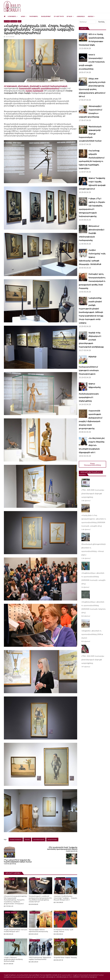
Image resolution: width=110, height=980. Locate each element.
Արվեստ (69, 16)
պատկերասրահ (39, 839)
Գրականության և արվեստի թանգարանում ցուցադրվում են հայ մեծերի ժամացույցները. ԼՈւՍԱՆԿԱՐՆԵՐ (40, 899)
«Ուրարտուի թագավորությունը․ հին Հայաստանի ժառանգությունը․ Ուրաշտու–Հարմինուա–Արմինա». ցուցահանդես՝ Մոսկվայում (15, 900)
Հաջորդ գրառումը (72, 851)
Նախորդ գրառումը (10, 864)
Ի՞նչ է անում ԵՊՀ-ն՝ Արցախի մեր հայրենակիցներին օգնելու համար (18, 861)
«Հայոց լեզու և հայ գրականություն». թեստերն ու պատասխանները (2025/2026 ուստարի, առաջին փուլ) (94, 521)
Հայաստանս (81, 16)
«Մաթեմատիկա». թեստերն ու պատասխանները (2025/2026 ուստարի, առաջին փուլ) (93, 578)
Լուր (19, 21)
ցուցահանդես (52, 839)
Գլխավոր (14, 21)
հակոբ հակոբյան (16, 839)
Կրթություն (12, 16)
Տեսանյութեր (46, 16)
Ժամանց (91, 16)
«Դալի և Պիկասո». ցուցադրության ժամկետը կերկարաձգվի (13, 959)
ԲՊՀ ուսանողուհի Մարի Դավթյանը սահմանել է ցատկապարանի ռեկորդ (62, 848)
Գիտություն (34, 16)
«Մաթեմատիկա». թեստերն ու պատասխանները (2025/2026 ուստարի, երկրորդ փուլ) (93, 607)
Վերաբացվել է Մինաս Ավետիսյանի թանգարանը (38, 931)
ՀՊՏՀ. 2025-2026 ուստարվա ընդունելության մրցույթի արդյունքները (93, 494)
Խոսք (23, 16)
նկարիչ (27, 839)
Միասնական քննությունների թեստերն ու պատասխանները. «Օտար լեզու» (94, 550)
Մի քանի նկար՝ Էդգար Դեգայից (65, 957)
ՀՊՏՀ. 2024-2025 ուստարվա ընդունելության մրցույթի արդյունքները (93, 660)
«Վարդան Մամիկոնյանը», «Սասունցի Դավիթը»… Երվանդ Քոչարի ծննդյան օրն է (65, 898)
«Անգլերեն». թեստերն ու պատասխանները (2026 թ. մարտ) (92, 634)
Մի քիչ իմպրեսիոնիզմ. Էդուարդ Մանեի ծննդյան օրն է (16, 931)
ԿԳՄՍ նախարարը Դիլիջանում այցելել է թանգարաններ (40, 958)
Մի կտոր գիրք (59, 16)
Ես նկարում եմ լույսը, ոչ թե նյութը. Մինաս (64, 931)
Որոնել (101, 22)
